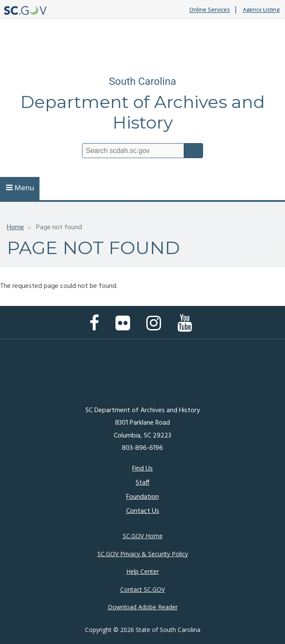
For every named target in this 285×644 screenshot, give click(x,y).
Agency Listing (261, 10)
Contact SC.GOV (142, 589)
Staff (142, 483)
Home (15, 228)
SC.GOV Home (143, 536)
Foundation (142, 497)
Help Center (142, 571)
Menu (20, 188)
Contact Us (143, 511)
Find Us (142, 469)
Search (194, 151)
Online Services (210, 10)
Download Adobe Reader (143, 607)
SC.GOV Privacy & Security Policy (143, 554)
